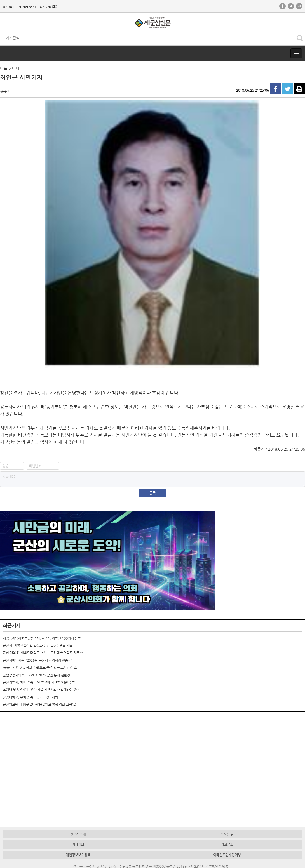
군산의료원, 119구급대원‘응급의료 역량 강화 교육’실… (41, 704)
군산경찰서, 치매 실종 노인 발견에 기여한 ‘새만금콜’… (40, 682)
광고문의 (227, 845)
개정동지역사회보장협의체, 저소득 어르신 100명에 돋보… (43, 638)
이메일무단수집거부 (227, 855)
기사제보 (78, 845)
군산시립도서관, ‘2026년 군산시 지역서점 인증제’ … (39, 660)
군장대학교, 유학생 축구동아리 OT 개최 (30, 697)
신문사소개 (78, 834)
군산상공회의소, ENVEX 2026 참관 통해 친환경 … (38, 675)
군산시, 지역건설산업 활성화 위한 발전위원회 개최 (38, 645)
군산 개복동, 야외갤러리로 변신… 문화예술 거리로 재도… (43, 653)
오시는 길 (227, 834)
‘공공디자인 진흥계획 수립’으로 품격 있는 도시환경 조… (41, 667)
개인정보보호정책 (78, 855)
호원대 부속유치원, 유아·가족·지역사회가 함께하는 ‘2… (41, 690)
